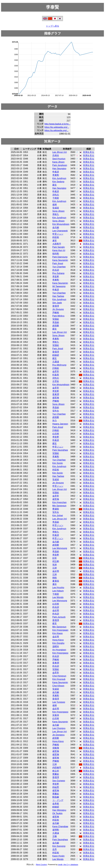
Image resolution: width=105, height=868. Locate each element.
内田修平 (57, 768)
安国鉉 (56, 319)
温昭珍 (56, 646)
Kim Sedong (58, 182)
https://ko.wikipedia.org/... (57, 127)
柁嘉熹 (56, 375)
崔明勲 (56, 830)
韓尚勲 (56, 254)
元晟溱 (56, 362)
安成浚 (56, 208)
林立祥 (56, 771)
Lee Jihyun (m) (60, 152)
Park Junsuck (59, 617)
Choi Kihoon (58, 686)
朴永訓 (56, 270)
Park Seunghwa (60, 450)
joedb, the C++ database (68, 865)
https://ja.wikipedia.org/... (56, 130)
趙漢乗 (56, 326)
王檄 (55, 836)
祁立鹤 (56, 561)
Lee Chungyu (59, 728)
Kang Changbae (60, 826)
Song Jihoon (58, 211)
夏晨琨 (56, 581)
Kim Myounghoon (61, 224)
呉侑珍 (56, 155)
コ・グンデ (58, 800)
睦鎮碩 (56, 355)
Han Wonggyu (59, 810)
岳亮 (55, 849)
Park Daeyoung (60, 257)
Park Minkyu (58, 316)
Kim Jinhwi (58, 515)
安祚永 (56, 411)
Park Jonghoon (60, 165)
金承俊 (56, 804)
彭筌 (55, 558)
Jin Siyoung (58, 309)
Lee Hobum (58, 591)
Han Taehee (58, 296)
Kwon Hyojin (58, 856)
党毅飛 (56, 748)
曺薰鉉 (56, 774)
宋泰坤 (56, 715)
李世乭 (56, 277)
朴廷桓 (56, 237)
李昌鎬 (56, 322)
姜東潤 (56, 394)
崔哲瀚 (56, 398)
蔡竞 (55, 624)
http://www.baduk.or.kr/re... (57, 124)
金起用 (56, 571)
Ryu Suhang (58, 273)
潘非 (55, 584)
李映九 (56, 214)
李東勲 (56, 175)
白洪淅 (56, 434)
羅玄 (55, 185)
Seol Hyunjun (59, 159)
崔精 (55, 205)
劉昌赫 (56, 797)
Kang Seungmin (60, 260)
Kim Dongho (58, 643)
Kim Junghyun (59, 178)
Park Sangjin (59, 247)
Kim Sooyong (59, 846)
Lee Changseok (60, 231)
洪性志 (56, 195)
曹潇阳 (56, 509)
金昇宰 (56, 371)
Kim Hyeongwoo (60, 653)
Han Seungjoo (59, 169)
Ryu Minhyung (59, 365)
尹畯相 (56, 313)
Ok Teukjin (57, 813)
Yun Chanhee (59, 267)
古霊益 (56, 381)
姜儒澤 (56, 306)
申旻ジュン (58, 234)
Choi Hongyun (59, 676)
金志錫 (56, 227)
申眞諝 (56, 172)
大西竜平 (57, 244)
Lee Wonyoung (60, 548)
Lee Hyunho (58, 588)
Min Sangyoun (59, 506)
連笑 (55, 241)
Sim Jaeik (57, 303)
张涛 (55, 565)
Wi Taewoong (59, 286)
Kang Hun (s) (59, 250)
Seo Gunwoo (59, 781)
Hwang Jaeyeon (60, 424)
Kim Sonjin (58, 463)
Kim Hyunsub (59, 679)
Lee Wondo (58, 597)
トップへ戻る (52, 26)
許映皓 (56, 368)
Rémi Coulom (41, 865)
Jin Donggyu (58, 735)
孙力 (55, 421)
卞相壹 (56, 198)
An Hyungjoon (59, 650)
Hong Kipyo (58, 640)
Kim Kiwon (58, 633)
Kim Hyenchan (59, 502)
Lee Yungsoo (59, 702)
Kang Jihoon (58, 162)
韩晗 (55, 578)
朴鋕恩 (56, 787)
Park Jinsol (58, 263)
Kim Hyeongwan (60, 630)
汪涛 (55, 568)
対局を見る (89, 152)
